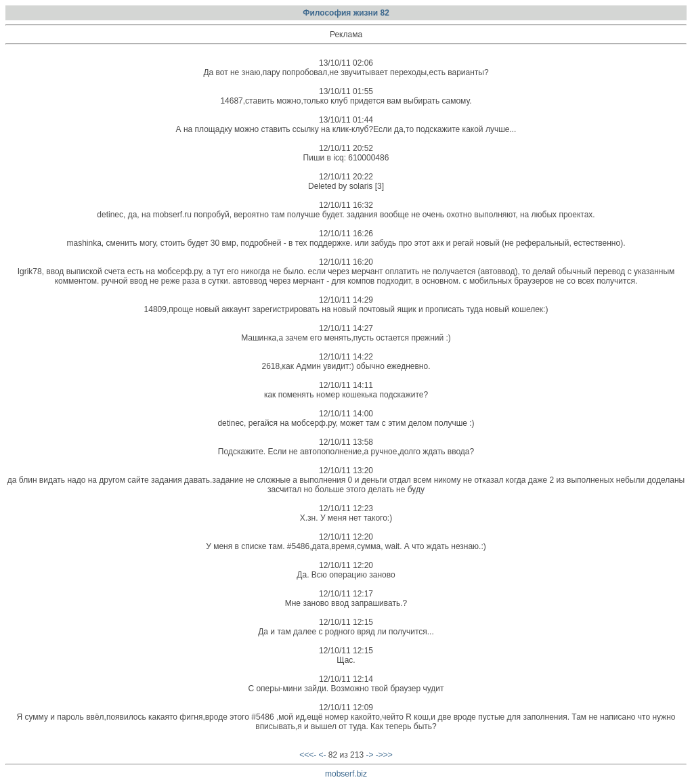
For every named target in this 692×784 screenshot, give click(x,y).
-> (369, 755)
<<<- (308, 755)
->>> (384, 755)
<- (323, 755)
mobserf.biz (346, 774)
